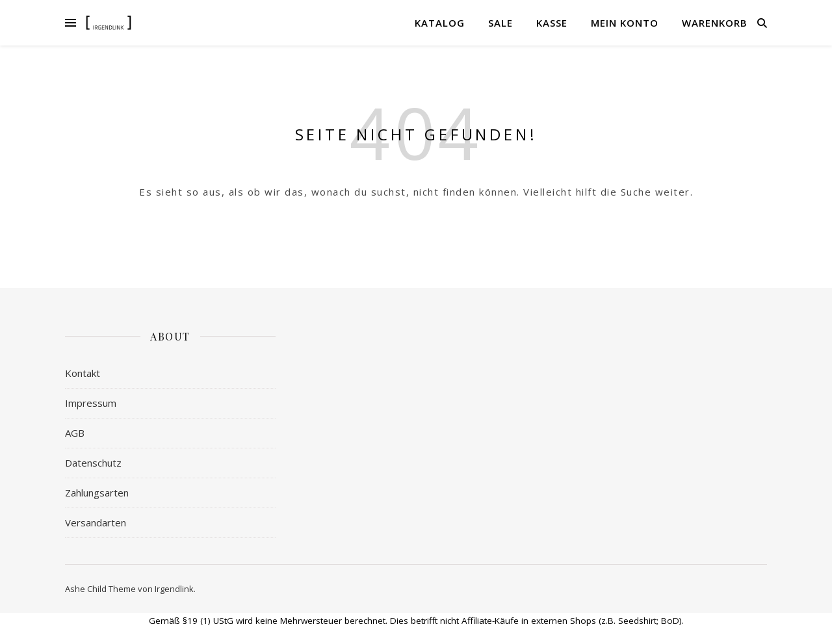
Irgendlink (174, 589)
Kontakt (83, 373)
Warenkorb (715, 23)
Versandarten (96, 522)
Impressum (91, 403)
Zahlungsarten (97, 493)
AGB (75, 433)
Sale (500, 23)
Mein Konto (625, 23)
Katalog (440, 23)
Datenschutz (93, 463)
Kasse (552, 23)
